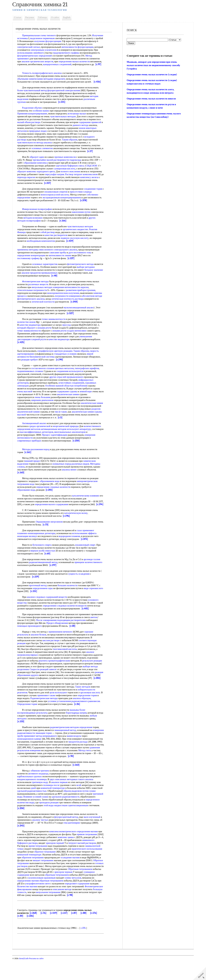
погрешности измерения (79, 302)
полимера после (54, 802)
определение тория (92, 710)
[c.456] (99, 85)
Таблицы (45, 17)
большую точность (39, 912)
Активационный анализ (36, 432)
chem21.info (26, 979)
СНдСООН (94, 171)
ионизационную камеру (46, 753)
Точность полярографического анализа (44, 76)
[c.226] (32, 936)
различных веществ (40, 290)
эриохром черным (59, 892)
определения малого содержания (59, 513)
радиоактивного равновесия (88, 716)
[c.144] (64, 105)
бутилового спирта (44, 556)
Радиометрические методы (46, 713)
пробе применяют (50, 750)
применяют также (51, 710)
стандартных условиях (67, 362)
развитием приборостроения (83, 296)
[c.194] (23, 516)
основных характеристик (47, 270)
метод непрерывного (71, 750)
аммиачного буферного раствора (36, 860)
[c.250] (78, 449)
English (69, 17)
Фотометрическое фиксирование (36, 910)
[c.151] (50, 603)
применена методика (30, 255)
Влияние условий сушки (49, 814)
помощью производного (46, 637)
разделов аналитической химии (47, 420)
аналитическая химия (82, 403)
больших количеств (70, 597)
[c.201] (51, 499)
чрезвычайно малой (45, 166)
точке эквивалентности (61, 339)
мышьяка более (80, 724)
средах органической (42, 435)
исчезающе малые (90, 116)
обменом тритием (42, 788)
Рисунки (32, 17)
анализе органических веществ (69, 61)
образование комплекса (40, 169)
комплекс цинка (75, 855)
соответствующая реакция (33, 655)
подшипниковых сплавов (43, 380)
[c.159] (38, 588)
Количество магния (29, 907)
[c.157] (70, 189)
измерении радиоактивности (34, 747)
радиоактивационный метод (45, 574)
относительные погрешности (34, 296)
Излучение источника (30, 38)
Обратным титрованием (66, 889)
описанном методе (83, 910)
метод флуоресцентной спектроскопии (63, 93)
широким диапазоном (45, 409)
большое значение (29, 279)
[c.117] (66, 933)
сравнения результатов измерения (65, 765)
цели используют (60, 707)
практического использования (35, 869)
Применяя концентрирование (45, 116)
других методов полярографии (51, 226)
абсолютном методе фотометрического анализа (44, 305)
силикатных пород (64, 472)
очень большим (45, 406)
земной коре (96, 400)
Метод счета (49, 768)
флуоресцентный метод (68, 834)
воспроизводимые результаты (35, 727)
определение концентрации (33, 261)
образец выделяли (87, 808)
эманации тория (57, 747)
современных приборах (31, 449)
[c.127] (73, 264)
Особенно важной (68, 394)
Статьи (20, 17)
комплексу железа (29, 186)
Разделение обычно (34, 111)
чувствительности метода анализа (73, 145)
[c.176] (96, 933)
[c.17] (67, 157)
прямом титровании (94, 852)
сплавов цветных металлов (74, 377)
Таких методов (85, 701)
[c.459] (72, 247)
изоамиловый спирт (88, 556)
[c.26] (79, 719)
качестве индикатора (44, 334)
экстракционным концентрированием (64, 203)
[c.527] (72, 322)
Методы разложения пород (38, 458)
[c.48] (67, 281)
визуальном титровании (71, 912)
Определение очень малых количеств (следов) (152, 74)
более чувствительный (31, 93)
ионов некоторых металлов (57, 134)
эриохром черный (70, 860)
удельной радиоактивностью (47, 808)
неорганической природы (68, 435)
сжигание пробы (60, 258)
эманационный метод (67, 745)
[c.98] (96, 915)
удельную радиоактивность (79, 814)
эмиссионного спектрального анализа (60, 255)
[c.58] (89, 637)
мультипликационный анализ (81, 316)
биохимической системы (44, 365)
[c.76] (46, 933)
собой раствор (50, 238)
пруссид (80, 334)
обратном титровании (67, 875)
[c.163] (23, 481)
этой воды (61, 823)
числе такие (84, 420)
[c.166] (89, 226)
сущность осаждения (81, 585)
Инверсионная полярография (39, 215)
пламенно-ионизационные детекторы (39, 545)
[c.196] (69, 527)
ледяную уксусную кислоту (77, 244)
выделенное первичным (56, 38)
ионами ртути (68, 336)
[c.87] (76, 933)
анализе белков (41, 646)
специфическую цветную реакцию (57, 360)
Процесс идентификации (57, 444)
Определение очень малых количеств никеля (151, 99)
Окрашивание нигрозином (51, 533)
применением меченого (63, 643)
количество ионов (29, 331)
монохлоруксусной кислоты (57, 200)
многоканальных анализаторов (84, 441)
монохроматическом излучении (65, 299)
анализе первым (62, 800)
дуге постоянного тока (82, 258)
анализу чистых (44, 837)
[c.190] (62, 368)
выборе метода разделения (83, 681)
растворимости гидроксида (70, 166)
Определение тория (29, 719)
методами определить (57, 82)
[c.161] (30, 461)
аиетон (30, 632)
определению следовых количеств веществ (73, 617)
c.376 (85, 948)
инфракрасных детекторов (33, 391)
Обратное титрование (70, 881)
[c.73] (54, 536)
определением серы (45, 600)
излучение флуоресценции (68, 41)
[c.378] (86, 206)
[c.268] (35, 933)
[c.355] (99, 692)
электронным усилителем (72, 50)
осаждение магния (29, 878)
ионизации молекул (29, 548)
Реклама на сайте (38, 979)
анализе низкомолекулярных (49, 666)
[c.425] (67, 351)
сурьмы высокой (50, 423)
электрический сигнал (48, 47)
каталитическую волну (78, 525)
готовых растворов (81, 884)
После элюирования (63, 632)
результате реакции (63, 675)
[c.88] (86, 933)
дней (47, 805)
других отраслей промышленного (86, 386)
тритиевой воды (28, 814)
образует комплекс (29, 177)
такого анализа (88, 797)
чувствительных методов (77, 119)
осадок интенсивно (29, 342)
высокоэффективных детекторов (51, 441)
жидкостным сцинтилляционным (83, 823)
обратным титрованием (47, 895)
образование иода (28, 499)
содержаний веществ (58, 609)
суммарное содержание (91, 892)
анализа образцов (84, 713)
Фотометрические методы (38, 287)
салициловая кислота (66, 174)
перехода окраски (50, 183)
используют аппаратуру (81, 438)
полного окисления (72, 177)
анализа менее (71, 478)
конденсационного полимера (34, 797)
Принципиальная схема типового (41, 35)
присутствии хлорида (91, 197)
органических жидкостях (77, 235)
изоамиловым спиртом (66, 197)
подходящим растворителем (88, 632)
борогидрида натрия (78, 727)
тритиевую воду (42, 800)
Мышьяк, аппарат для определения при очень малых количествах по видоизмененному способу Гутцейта (153, 65)
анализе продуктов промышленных (61, 279)
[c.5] (100, 426)
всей (81, 802)
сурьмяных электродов (31, 394)
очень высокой (35, 400)
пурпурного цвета (48, 177)
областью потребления (90, 394)
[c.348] (23, 310)
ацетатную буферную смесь (72, 171)
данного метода (46, 131)
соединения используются (82, 380)
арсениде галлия (94, 571)
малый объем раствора (55, 125)
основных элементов (81, 151)
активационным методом (56, 438)
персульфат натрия (70, 180)
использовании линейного (59, 53)
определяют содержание (72, 904)
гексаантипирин (77, 840)
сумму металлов (64, 898)
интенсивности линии (62, 261)
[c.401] (94, 620)
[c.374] (87, 551)
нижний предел (35, 470)
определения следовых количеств (56, 496)
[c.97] (59, 67)
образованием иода (52, 490)
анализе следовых (38, 609)
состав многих (52, 377)
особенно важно (43, 114)
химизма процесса (29, 302)
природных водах (82, 134)
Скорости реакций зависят (33, 684)
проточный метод (40, 597)
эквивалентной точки (37, 866)
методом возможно (59, 224)
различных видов (82, 472)
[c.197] (73, 577)
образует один (39, 163)
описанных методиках (68, 797)
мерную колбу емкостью (45, 562)
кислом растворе (69, 652)
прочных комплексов (67, 163)
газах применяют (88, 542)
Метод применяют (50, 59)
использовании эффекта (86, 545)
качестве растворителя (60, 241)
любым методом (28, 733)
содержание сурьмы (77, 400)
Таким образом (27, 145)
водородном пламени (72, 548)
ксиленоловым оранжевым (33, 898)
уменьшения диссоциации (55, 348)
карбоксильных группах (32, 794)
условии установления (62, 716)
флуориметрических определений (66, 56)
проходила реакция (66, 820)
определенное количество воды (35, 820)
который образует (50, 336)
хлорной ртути (77, 348)
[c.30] (22, 936)
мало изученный (94, 834)
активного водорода (41, 791)
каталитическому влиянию (88, 504)
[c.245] (31, 843)
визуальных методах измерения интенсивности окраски (62, 293)
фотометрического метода (83, 270)
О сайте (57, 17)
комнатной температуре (66, 805)
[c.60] (49, 565)
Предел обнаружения (71, 635)
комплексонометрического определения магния (76, 849)
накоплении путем (83, 218)
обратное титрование (78, 869)
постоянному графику (31, 264)
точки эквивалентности (56, 328)
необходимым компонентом (43, 247)
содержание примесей (40, 128)
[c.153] (31, 736)
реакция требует (32, 368)
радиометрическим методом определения (73, 742)
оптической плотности (70, 307)
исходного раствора (56, 142)
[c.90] (51, 774)
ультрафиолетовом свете (32, 904)
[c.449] (56, 933)
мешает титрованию (86, 878)
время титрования (59, 863)
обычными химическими (32, 82)
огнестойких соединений (89, 391)
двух (54, 797)
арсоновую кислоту (92, 707)
